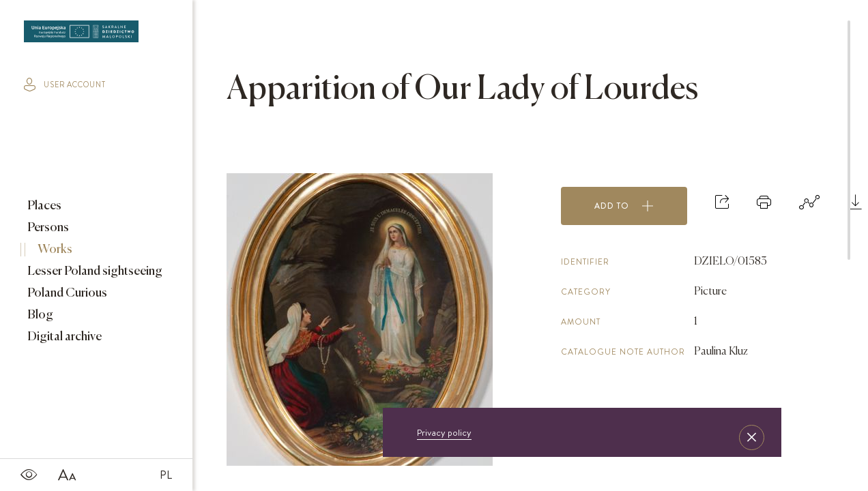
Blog (39, 315)
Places (43, 206)
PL (166, 475)
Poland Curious (66, 293)
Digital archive (63, 337)
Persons (47, 228)
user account (65, 85)
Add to (624, 206)
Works (54, 250)
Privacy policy (444, 432)
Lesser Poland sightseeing (94, 271)
